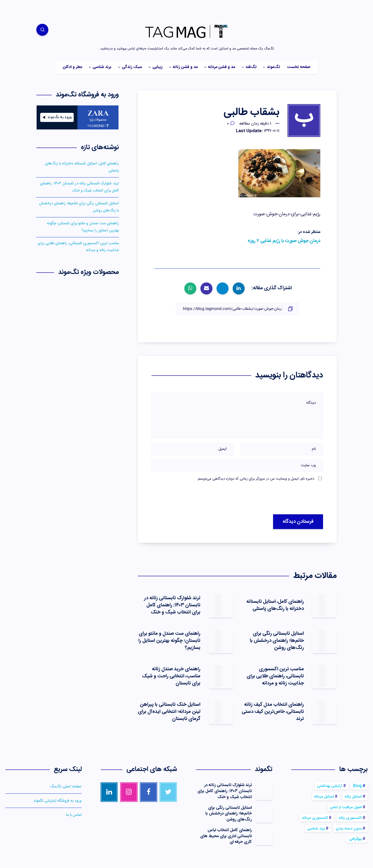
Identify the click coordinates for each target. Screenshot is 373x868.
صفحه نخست (299, 67)
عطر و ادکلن (72, 67)
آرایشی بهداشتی (330, 786)
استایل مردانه (324, 797)
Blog (357, 786)
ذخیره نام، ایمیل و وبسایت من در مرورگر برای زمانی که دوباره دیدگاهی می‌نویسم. (256, 479)
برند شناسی (102, 67)
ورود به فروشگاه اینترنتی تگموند (57, 801)
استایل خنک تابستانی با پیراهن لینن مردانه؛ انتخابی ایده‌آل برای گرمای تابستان (169, 712)
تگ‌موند (273, 67)
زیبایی (157, 67)
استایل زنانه (353, 797)
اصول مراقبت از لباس (346, 807)
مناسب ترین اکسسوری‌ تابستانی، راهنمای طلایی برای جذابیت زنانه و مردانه (275, 676)
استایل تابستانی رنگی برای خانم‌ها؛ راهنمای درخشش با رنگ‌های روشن (277, 641)
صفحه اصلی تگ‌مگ (66, 787)
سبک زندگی (132, 67)
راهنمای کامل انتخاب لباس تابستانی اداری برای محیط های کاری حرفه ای (226, 836)
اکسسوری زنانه (350, 818)
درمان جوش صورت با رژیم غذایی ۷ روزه (284, 241)
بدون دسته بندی (349, 829)
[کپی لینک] (237, 309)
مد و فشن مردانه (222, 67)
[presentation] (268, 498)
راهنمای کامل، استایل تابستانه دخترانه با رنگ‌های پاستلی (275, 605)
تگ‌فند (251, 67)
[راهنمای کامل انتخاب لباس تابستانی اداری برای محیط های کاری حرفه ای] (264, 836)
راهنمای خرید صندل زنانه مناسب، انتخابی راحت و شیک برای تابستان (171, 676)
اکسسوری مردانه (315, 818)
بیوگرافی (356, 839)
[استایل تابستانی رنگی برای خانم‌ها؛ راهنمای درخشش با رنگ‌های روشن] (264, 814)
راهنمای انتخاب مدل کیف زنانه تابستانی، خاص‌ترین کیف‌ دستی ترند (273, 712)
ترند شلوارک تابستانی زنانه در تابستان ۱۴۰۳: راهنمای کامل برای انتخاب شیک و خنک (172, 605)
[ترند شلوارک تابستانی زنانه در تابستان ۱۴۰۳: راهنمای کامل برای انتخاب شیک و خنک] (264, 791)
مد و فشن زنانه (185, 67)
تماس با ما (74, 815)
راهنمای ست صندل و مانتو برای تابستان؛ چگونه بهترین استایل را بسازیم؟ (169, 641)
